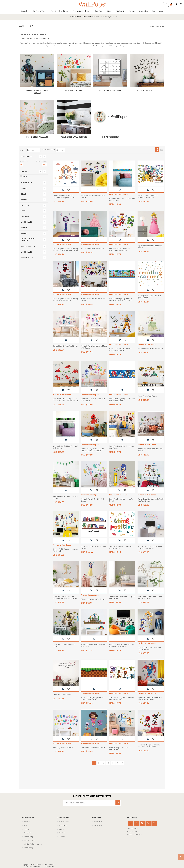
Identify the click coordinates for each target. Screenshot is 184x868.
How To (27, 829)
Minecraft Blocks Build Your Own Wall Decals (93, 646)
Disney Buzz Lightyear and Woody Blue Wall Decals (151, 500)
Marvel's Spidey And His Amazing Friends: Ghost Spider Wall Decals (65, 250)
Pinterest (148, 823)
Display (45, 150)
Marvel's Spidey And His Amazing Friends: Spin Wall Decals (65, 300)
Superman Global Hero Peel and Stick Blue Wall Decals (150, 698)
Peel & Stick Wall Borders (74, 137)
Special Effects (28, 246)
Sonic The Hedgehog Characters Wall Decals (122, 447)
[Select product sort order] (33, 150)
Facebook (136, 823)
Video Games (27, 222)
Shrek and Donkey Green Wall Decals (64, 646)
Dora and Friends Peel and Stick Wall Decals (93, 400)
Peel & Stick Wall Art (37, 137)
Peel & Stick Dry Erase (110, 91)
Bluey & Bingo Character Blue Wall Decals (121, 749)
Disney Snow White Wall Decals (93, 599)
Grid (157, 150)
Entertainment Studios (28, 240)
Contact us (98, 822)
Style (23, 194)
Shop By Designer (110, 137)
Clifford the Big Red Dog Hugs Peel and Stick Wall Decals (92, 450)
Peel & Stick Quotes (147, 91)
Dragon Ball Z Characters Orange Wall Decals (65, 550)
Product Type (27, 258)
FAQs (26, 825)
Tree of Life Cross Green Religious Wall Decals (122, 597)
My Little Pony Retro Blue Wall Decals (93, 500)
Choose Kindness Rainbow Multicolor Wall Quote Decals (64, 197)
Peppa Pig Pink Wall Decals (63, 748)
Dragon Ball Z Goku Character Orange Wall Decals (121, 350)
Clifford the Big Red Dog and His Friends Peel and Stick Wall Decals (66, 400)
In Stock (25, 172)
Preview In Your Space (118, 194)
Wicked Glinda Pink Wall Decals (93, 249)
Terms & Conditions (33, 866)
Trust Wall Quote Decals (62, 695)
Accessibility (99, 825)
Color (24, 188)
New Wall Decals (74, 91)
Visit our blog (29, 848)
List (161, 150)
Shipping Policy (29, 840)
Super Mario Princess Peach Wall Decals (150, 247)
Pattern (25, 205)
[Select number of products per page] (60, 150)
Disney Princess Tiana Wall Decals (150, 349)
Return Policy (29, 837)
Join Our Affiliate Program (33, 844)
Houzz (154, 823)
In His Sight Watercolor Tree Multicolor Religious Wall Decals (65, 597)
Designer (25, 216)
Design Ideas (29, 833)
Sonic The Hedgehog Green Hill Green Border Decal (93, 698)
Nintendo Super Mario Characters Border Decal (122, 199)
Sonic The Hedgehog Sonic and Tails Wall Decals (149, 648)
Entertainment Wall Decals (37, 92)
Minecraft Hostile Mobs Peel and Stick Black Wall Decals (122, 646)
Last (122, 763)
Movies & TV (26, 183)
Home (152, 26)
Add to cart (63, 190)
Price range (26, 157)
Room (24, 211)
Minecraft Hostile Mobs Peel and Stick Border (65, 447)
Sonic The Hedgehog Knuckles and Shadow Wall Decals (149, 746)
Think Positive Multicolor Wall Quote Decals (120, 547)
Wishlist (62, 837)
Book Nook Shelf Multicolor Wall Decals (93, 547)
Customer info (64, 822)
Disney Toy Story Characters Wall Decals (150, 450)
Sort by (23, 150)
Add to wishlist (68, 190)
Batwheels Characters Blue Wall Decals (93, 197)
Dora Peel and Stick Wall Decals (93, 748)
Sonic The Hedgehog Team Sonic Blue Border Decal (122, 400)
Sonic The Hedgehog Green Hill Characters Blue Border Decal (121, 300)
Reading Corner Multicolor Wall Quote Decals (149, 297)
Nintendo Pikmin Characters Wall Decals (65, 497)
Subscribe (118, 803)
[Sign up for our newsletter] (90, 803)
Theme (24, 200)
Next (118, 763)
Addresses (63, 825)
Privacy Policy (49, 866)
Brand (24, 228)
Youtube (142, 823)
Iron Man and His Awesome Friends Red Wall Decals (120, 250)
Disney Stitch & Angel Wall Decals (65, 346)
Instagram (130, 823)
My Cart (165, 6)
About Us (27, 822)
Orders (62, 829)
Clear (40, 157)
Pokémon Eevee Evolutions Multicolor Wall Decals (148, 197)
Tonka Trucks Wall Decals (147, 396)
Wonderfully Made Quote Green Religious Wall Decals (150, 547)
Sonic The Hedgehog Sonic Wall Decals (121, 500)
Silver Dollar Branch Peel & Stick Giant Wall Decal (150, 597)
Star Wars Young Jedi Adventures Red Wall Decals (122, 698)
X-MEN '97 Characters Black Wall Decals (93, 300)
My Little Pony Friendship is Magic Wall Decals (94, 347)
